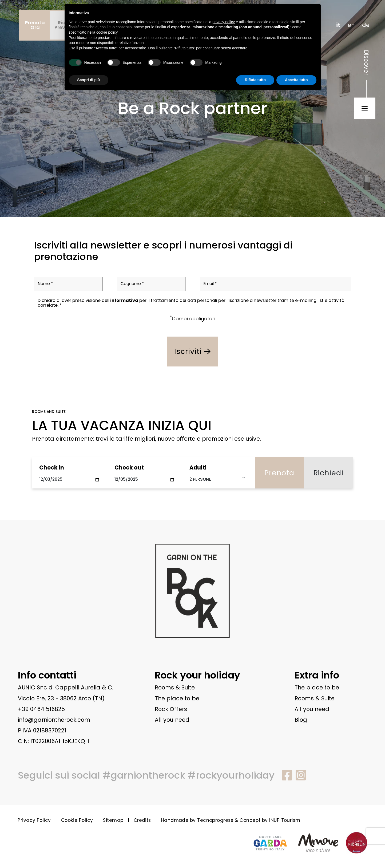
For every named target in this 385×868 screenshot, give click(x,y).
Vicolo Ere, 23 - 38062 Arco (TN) (61, 698)
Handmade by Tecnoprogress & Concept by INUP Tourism (231, 820)
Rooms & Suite (175, 687)
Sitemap (113, 820)
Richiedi (328, 473)
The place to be (177, 698)
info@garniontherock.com (54, 720)
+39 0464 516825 (41, 709)
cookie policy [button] (107, 32)
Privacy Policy (34, 820)
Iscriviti (192, 351)
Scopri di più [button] (89, 80)
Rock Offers (171, 709)
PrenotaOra (35, 25)
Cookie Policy (77, 820)
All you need (172, 720)
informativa (124, 301)
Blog (301, 720)
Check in (52, 467)
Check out (129, 467)
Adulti (198, 467)
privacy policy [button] (224, 22)
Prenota (279, 473)
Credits (142, 820)
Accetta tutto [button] (296, 80)
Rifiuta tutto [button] (255, 80)
